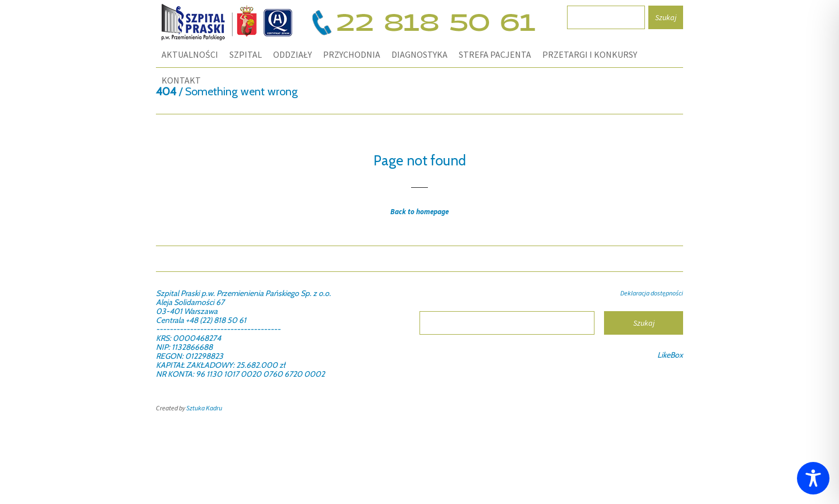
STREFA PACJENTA (495, 54)
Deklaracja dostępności (652, 293)
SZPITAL (246, 54)
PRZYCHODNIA (352, 54)
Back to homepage (419, 212)
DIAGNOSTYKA (419, 54)
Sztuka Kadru (204, 408)
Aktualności (190, 54)
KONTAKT (181, 80)
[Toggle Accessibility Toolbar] (813, 478)
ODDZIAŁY (292, 54)
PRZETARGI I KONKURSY (590, 54)
